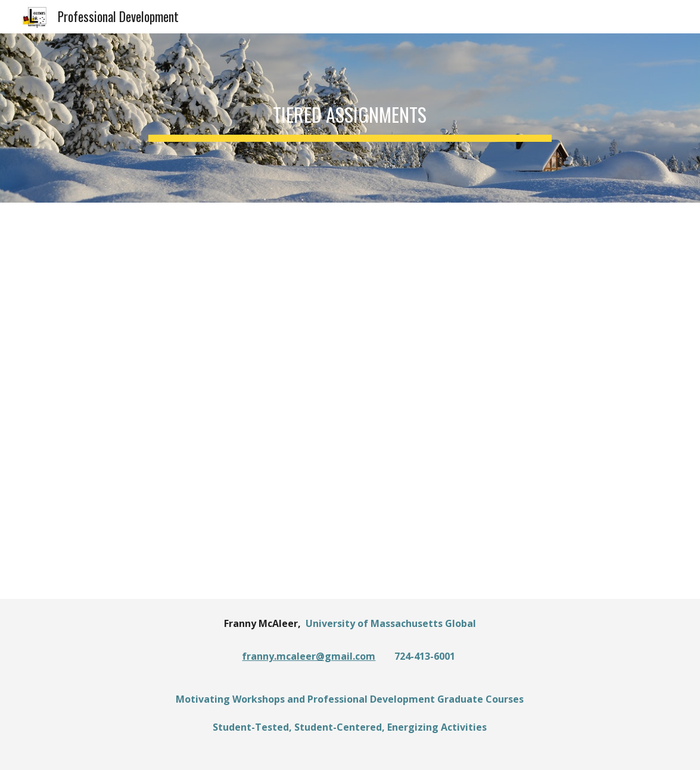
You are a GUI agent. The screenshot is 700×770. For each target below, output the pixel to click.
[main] (350, 118)
